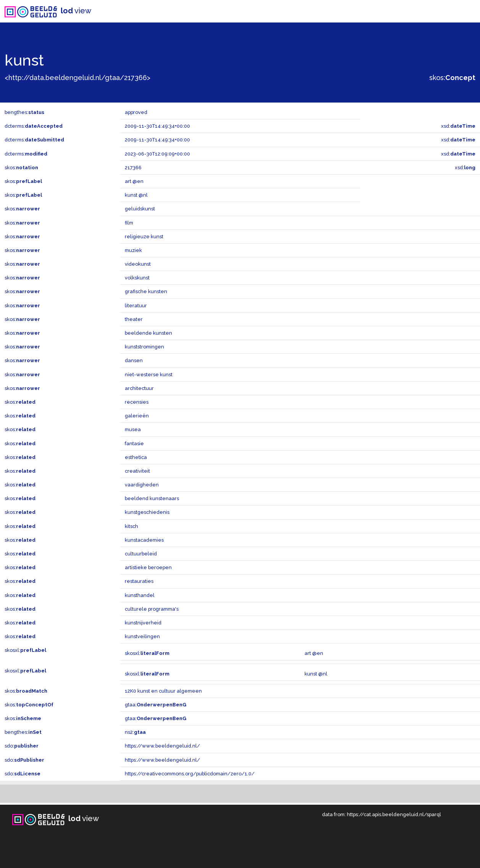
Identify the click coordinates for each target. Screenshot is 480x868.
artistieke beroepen (148, 567)
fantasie (134, 444)
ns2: (135, 732)
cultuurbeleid (141, 554)
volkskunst (137, 278)
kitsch (131, 526)
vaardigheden (142, 485)
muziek (133, 250)
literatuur (136, 306)
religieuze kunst (144, 237)
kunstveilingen (142, 636)
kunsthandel (140, 595)
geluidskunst (140, 209)
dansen (134, 360)
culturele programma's (152, 609)
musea (133, 429)
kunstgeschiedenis (147, 512)
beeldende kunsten (148, 333)
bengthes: (24, 112)
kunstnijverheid (143, 623)
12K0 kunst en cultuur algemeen (163, 691)
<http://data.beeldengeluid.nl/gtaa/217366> (77, 78)
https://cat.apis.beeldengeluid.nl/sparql (394, 814)
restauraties (139, 581)
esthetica (136, 457)
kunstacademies (144, 540)
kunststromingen (144, 347)
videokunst (138, 264)
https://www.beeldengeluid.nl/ (162, 746)
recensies (137, 402)
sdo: (22, 746)
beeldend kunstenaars (152, 498)
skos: (452, 78)
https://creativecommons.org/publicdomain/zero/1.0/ (190, 774)
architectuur (139, 388)
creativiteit (137, 471)
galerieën (137, 416)
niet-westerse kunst (149, 375)
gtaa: (155, 705)
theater (134, 319)
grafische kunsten (146, 291)
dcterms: (34, 126)
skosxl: (25, 650)
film (129, 223)
